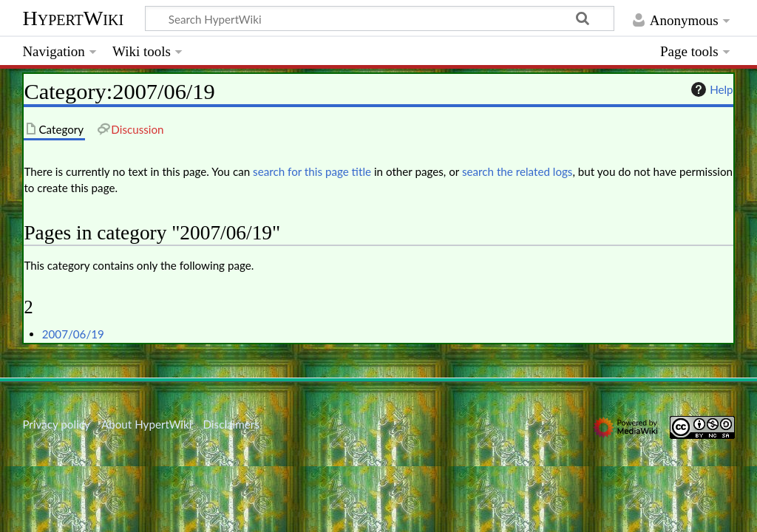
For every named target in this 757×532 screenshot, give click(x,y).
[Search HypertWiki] (380, 18)
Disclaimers (231, 424)
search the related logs (517, 171)
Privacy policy (56, 424)
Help (710, 89)
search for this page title (312, 171)
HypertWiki (73, 18)
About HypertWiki (146, 424)
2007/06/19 (73, 334)
